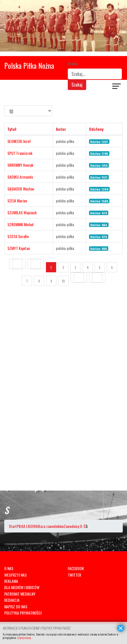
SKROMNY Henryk (20, 165)
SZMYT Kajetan (19, 248)
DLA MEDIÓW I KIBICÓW (22, 587)
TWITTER (74, 575)
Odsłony (96, 129)
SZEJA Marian (17, 201)
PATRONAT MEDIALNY (20, 594)
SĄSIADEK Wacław (21, 189)
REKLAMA (11, 581)
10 (63, 281)
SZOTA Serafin (18, 236)
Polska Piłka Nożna (29, 66)
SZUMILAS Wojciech (22, 212)
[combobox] (95, 74)
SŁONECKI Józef (19, 141)
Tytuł (12, 129)
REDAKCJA (12, 600)
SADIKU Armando (20, 177)
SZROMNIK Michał (20, 224)
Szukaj (73, 63)
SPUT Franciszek (20, 153)
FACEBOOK (76, 568)
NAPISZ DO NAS (16, 606)
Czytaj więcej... (25, 638)
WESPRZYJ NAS (15, 575)
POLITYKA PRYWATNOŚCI (23, 613)
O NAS (9, 568)
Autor (61, 129)
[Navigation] (117, 87)
